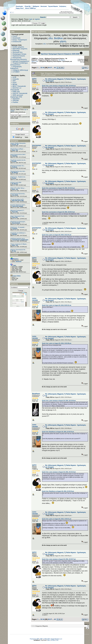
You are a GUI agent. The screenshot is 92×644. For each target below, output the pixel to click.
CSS (57, 640)
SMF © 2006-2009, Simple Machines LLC (51, 639)
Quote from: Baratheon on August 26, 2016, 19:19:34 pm (58, 432)
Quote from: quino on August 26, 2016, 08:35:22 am (57, 305)
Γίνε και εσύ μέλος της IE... (17, 199)
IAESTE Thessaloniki (20, 93)
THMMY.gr (35, 58)
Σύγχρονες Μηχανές (45, 60)
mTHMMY (16, 72)
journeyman (37, 145)
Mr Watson (15, 173)
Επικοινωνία (17, 42)
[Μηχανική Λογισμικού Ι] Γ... (18, 211)
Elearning (16, 50)
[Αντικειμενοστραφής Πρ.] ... (18, 166)
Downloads (19, 6)
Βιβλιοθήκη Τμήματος (20, 49)
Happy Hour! (20, 8)
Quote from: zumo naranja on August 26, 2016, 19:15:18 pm (59, 472)
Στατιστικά (14, 255)
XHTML (53, 640)
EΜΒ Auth (16, 92)
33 (41, 68)
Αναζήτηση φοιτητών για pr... (18, 239)
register (37, 19)
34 (43, 68)
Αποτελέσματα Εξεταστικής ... (18, 194)
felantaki (14, 234)
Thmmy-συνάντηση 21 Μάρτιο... (19, 244)
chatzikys (15, 156)
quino (34, 79)
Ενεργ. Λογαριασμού (20, 40)
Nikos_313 (15, 150)
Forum (15, 36)
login (31, 19)
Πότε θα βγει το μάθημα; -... (18, 149)
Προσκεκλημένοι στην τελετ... (18, 171)
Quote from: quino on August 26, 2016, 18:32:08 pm (57, 343)
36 (49, 68)
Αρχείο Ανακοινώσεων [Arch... (18, 155)
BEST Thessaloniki (19, 86)
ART (14, 81)
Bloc (49, 640)
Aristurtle (16, 79)
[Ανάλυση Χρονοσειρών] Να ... (18, 250)
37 (51, 68)
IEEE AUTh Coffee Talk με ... (18, 188)
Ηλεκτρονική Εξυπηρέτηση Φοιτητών (19, 58)
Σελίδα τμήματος (18, 47)
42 (55, 68)
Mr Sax (14, 251)
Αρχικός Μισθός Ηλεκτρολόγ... (18, 143)
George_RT (15, 145)
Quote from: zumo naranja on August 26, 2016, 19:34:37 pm (59, 559)
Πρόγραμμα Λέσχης (20, 54)
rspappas (15, 229)
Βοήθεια (58, 38)
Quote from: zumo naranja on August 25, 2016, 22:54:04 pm (59, 86)
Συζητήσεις (63, 6)
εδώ (51, 38)
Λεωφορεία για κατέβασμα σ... (18, 233)
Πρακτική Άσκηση (19, 56)
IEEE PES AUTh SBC (18, 201)
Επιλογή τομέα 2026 (16, 183)
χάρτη (63, 41)
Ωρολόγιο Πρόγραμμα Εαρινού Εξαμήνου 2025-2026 (60, 54)
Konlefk (14, 161)
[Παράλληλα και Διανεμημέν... (18, 222)
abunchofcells (16, 223)
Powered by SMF (34, 639)
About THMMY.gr (30, 8)
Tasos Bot (15, 212)
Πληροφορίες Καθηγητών (16, 67)
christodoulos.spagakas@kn (20, 240)
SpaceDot (16, 99)
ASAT (15, 83)
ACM (14, 77)
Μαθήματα (36, 6)
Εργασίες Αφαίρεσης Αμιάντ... (18, 205)
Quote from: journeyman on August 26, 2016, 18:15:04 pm (58, 188)
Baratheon (36, 394)
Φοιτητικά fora (18, 52)
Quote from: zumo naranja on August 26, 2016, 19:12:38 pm (59, 401)
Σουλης (14, 178)
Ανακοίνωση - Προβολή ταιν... (18, 177)
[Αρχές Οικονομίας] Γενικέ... (18, 216)
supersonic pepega (17, 206)
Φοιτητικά (44, 6)
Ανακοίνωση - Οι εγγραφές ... (18, 227)
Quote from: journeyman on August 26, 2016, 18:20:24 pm (58, 212)
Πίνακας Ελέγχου (17, 107)
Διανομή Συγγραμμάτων (21, 61)
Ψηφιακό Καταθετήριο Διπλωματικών (19, 64)
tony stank (15, 195)
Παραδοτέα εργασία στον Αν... (18, 160)
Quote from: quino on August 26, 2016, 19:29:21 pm (57, 519)
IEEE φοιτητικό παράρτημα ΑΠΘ (17, 96)
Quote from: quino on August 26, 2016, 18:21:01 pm (57, 235)
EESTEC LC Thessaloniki (16, 89)
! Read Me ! (28, 6)
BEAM (15, 84)
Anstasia (14, 167)
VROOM (16, 100)
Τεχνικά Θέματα (53, 6)
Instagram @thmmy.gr (20, 70)
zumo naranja (35, 299)
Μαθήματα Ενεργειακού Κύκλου (55, 58)
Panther (15, 102)
